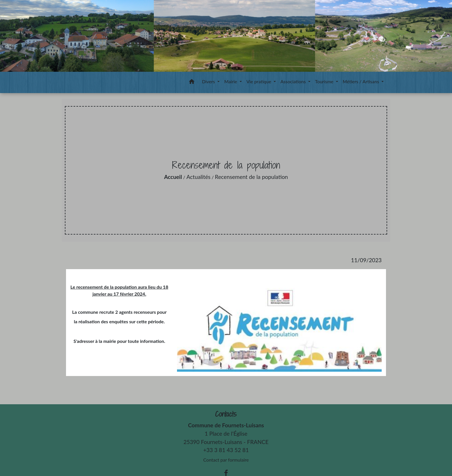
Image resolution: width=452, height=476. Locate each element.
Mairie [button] (231, 81)
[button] (192, 82)
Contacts (226, 414)
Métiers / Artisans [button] (361, 81)
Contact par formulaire (226, 460)
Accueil (173, 177)
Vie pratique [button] (259, 81)
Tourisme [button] (325, 81)
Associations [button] (294, 81)
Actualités (198, 177)
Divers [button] (209, 81)
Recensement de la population (252, 177)
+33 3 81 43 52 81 (226, 450)
